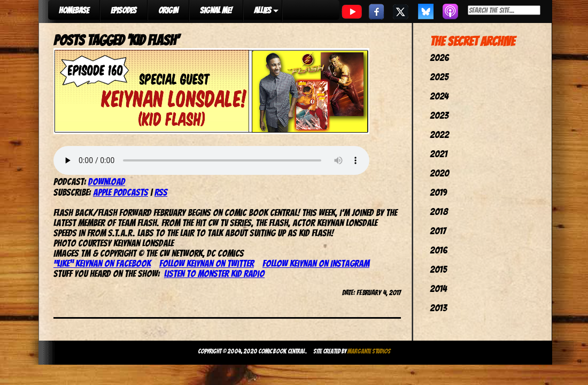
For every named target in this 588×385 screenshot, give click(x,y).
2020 (439, 173)
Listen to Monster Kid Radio (214, 274)
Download (107, 182)
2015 (438, 269)
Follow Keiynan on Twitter (207, 263)
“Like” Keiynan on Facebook (102, 263)
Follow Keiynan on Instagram (316, 263)
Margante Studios (369, 351)
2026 (439, 57)
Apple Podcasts (121, 192)
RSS (161, 192)
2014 (438, 288)
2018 (439, 211)
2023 (439, 115)
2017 (438, 231)
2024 (439, 96)
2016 (439, 250)
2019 (438, 192)
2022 (439, 134)
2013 (438, 308)
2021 (439, 154)
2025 (439, 77)
